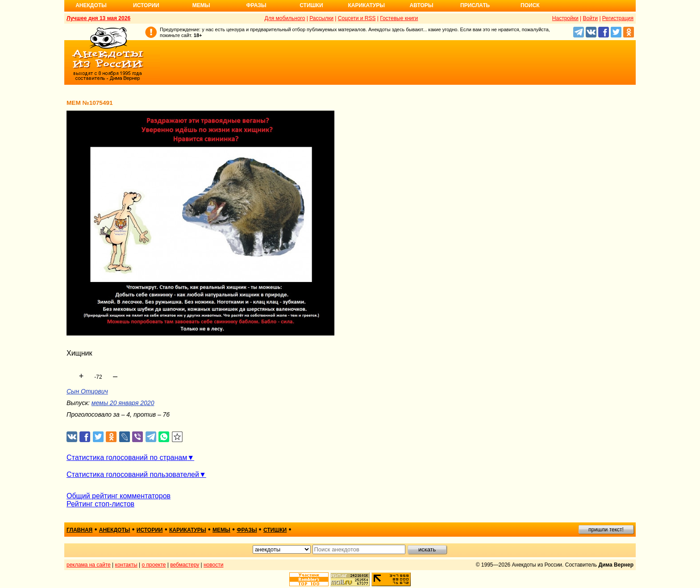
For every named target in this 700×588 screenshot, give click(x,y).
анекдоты (115, 530)
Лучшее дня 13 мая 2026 (98, 18)
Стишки (311, 5)
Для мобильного (285, 18)
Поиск (530, 5)
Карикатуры (366, 5)
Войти (590, 18)
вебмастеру (185, 565)
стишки (275, 530)
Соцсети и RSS (357, 18)
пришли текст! (606, 530)
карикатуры (188, 530)
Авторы (422, 5)
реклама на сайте (89, 565)
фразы (247, 530)
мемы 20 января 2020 (123, 403)
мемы (221, 530)
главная (79, 530)
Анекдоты (91, 5)
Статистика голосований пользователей (133, 474)
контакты (126, 565)
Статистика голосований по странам (127, 458)
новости (213, 565)
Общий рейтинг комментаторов (119, 496)
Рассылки (321, 18)
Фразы (256, 5)
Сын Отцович (87, 391)
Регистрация (618, 18)
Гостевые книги (399, 18)
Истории (146, 5)
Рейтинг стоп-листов (100, 504)
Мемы (201, 5)
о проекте (154, 565)
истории (150, 530)
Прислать (475, 5)
